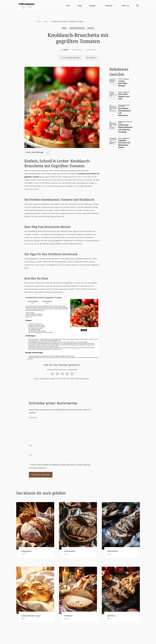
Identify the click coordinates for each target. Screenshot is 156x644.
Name (31, 446)
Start (68, 6)
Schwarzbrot (70, 551)
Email (31, 455)
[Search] (138, 6)
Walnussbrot (113, 551)
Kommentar (33, 418)
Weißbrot (68, 616)
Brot (46, 21)
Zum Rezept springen (70, 58)
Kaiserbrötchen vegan (31, 616)
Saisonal (110, 6)
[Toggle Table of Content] (47, 152)
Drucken (91, 58)
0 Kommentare (91, 50)
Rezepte (94, 6)
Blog (80, 6)
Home (39, 21)
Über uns (126, 6)
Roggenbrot (26, 551)
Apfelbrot (111, 616)
